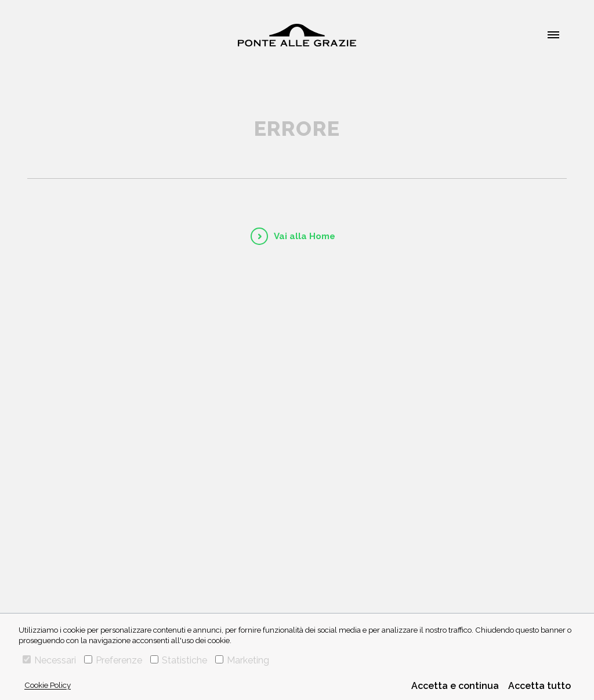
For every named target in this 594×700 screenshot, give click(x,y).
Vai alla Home (305, 236)
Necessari (49, 660)
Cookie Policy (48, 685)
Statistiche (179, 660)
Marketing (242, 660)
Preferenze (113, 660)
